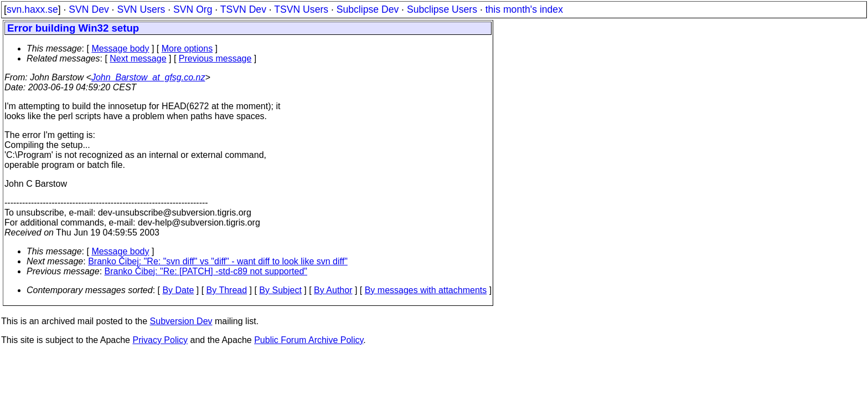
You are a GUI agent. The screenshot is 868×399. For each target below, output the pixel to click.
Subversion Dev (181, 321)
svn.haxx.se (32, 9)
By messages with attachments (426, 290)
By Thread (227, 290)
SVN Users (141, 9)
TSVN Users (301, 9)
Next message (138, 58)
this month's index (524, 9)
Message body (120, 48)
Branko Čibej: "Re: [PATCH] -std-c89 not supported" (206, 271)
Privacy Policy (160, 340)
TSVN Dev (243, 9)
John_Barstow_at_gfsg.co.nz (148, 77)
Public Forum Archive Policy (309, 340)
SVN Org (193, 9)
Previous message (215, 58)
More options (187, 48)
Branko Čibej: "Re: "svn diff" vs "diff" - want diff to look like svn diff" (218, 261)
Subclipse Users (442, 9)
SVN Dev (89, 9)
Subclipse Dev (368, 9)
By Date (178, 290)
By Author (333, 290)
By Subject (280, 290)
